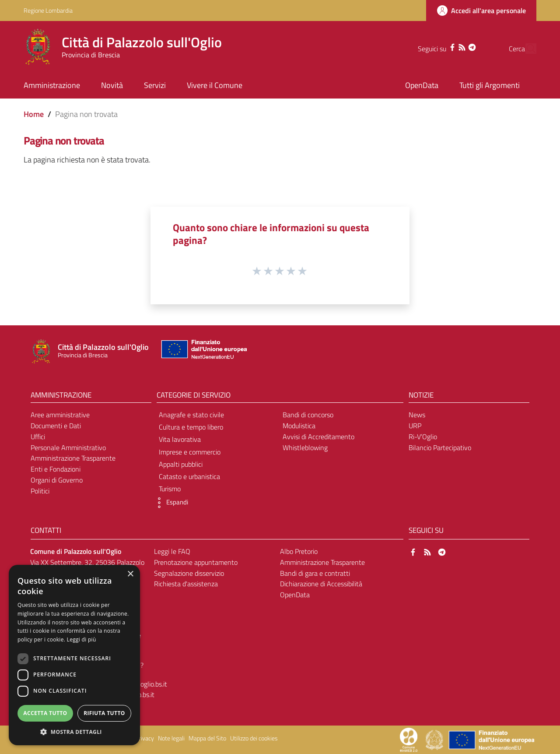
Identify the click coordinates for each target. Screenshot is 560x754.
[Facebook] (436, 46)
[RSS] (445, 46)
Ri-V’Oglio (423, 437)
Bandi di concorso (308, 415)
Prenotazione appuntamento (196, 562)
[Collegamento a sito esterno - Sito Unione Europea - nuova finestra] (203, 351)
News (417, 415)
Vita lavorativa (180, 439)
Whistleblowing (305, 447)
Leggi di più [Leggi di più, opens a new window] (82, 639)
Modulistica (299, 426)
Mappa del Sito (207, 738)
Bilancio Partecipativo (440, 447)
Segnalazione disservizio (189, 573)
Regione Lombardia (48, 10)
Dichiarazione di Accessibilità (321, 584)
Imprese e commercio (190, 452)
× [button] (130, 574)
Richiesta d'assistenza (186, 584)
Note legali (171, 738)
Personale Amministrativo (68, 447)
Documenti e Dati (56, 426)
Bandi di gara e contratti (315, 573)
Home (34, 114)
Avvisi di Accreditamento (318, 437)
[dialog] (74, 655)
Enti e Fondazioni (56, 469)
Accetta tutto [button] (45, 713)
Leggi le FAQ (172, 551)
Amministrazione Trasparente (73, 458)
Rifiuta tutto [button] (104, 713)
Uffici (38, 437)
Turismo (170, 489)
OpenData (295, 595)
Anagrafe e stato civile (191, 415)
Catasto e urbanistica (189, 476)
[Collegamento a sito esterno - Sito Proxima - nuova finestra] (409, 739)
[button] (170, 503)
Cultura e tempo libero (191, 427)
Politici (40, 491)
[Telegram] (455, 46)
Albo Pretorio (299, 551)
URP (415, 426)
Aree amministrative (60, 415)
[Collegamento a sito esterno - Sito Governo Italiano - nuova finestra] (435, 739)
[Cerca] (526, 49)
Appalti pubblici (181, 464)
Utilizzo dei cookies (254, 738)
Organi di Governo (57, 480)
